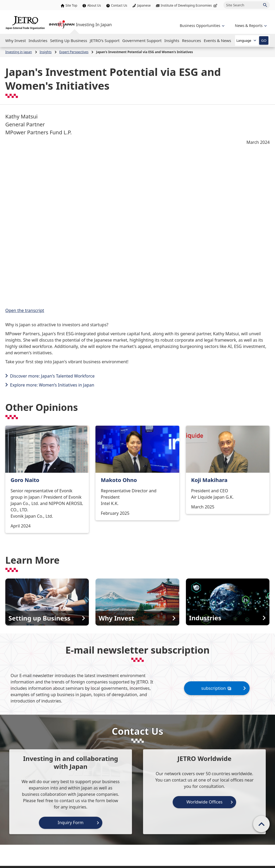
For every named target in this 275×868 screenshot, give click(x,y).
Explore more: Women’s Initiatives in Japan (52, 385)
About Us (94, 5)
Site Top (71, 5)
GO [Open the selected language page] (264, 40)
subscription (217, 688)
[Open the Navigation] (16, 40)
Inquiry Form (71, 823)
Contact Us (119, 5)
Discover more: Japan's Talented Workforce (52, 376)
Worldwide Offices (205, 802)
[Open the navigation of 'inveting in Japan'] (250, 26)
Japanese (144, 5)
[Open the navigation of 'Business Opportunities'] (202, 26)
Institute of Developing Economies (189, 5)
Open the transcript (25, 310)
